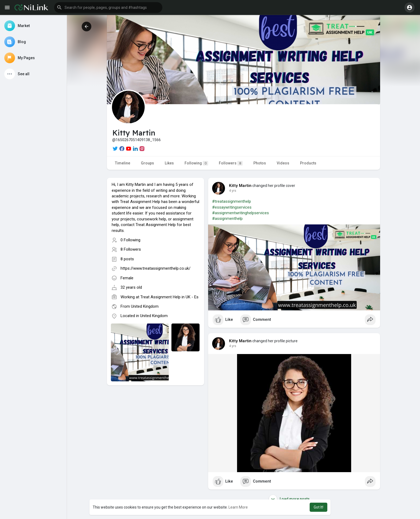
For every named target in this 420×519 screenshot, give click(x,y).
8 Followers (131, 249)
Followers (231, 163)
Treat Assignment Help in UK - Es (169, 297)
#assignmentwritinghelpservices (241, 213)
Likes (169, 163)
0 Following (130, 240)
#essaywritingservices (232, 207)
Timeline (123, 163)
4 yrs (233, 191)
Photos (260, 163)
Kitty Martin (240, 186)
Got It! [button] (318, 507)
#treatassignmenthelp (232, 201)
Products (308, 163)
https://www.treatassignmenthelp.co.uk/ (155, 268)
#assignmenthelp (227, 219)
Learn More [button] (238, 507)
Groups (147, 163)
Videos (283, 163)
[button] (108, 7)
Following (196, 163)
